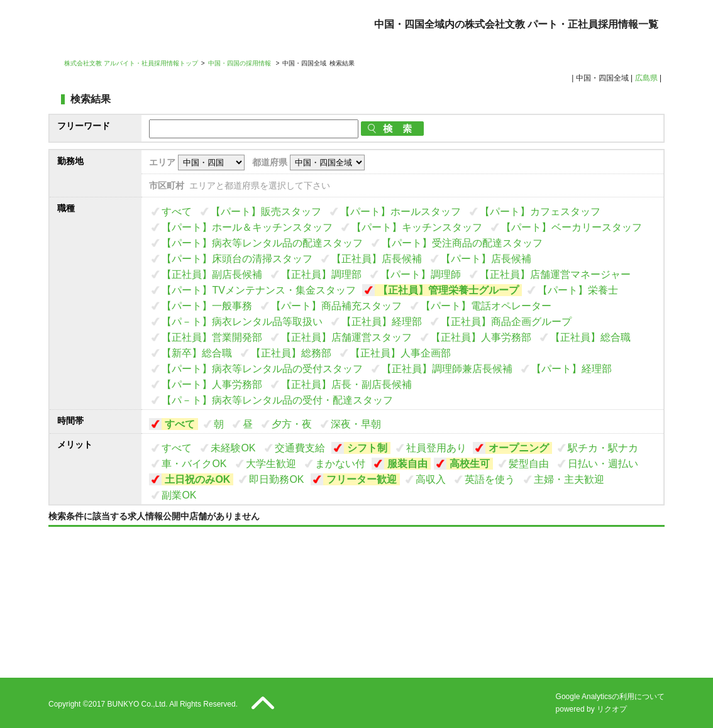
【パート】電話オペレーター (486, 306)
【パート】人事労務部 (212, 384)
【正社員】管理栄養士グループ (448, 290)
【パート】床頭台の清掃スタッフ (237, 259)
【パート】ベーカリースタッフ (572, 227)
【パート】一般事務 (207, 306)
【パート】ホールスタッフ (401, 212)
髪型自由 (529, 464)
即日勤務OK (276, 479)
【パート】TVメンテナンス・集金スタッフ (258, 290)
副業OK (179, 495)
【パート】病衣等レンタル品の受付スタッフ (262, 369)
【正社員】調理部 (321, 274)
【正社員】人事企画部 (401, 353)
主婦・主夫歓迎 (569, 479)
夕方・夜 (292, 424)
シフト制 (367, 448)
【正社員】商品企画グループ (506, 322)
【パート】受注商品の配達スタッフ (462, 243)
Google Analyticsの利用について (610, 697)
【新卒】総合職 (197, 353)
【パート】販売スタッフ (266, 212)
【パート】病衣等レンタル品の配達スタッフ (262, 243)
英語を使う (490, 479)
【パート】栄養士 (578, 290)
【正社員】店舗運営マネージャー (555, 274)
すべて (177, 212)
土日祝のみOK (197, 479)
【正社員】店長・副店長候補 (346, 384)
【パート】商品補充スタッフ (336, 306)
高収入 (431, 479)
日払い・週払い (603, 464)
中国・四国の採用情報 (240, 63)
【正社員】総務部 (291, 353)
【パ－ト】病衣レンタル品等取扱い (242, 322)
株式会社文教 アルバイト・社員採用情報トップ (131, 63)
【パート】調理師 (421, 274)
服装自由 (407, 464)
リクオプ (612, 709)
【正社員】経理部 (382, 322)
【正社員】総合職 (590, 337)
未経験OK (233, 448)
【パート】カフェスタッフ (540, 212)
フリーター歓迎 (362, 479)
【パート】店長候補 (486, 259)
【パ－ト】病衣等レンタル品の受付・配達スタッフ (277, 400)
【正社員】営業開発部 (212, 337)
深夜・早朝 (356, 424)
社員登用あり (436, 448)
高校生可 (470, 464)
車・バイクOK (194, 464)
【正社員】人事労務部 (481, 337)
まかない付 (340, 464)
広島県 (646, 78)
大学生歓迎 (271, 464)
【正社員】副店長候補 (212, 274)
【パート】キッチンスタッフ (417, 227)
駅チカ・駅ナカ (603, 448)
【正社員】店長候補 (377, 259)
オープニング (519, 448)
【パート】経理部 (572, 369)
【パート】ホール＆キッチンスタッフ (247, 227)
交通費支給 (300, 448)
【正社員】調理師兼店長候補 (447, 369)
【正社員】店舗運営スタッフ (346, 337)
